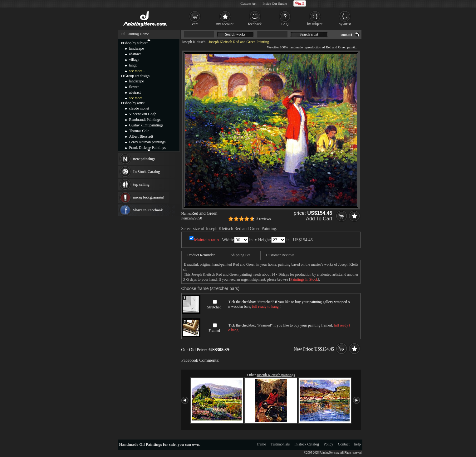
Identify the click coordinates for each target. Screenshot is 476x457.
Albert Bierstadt (141, 136)
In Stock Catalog (147, 172)
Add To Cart (319, 219)
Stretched (214, 307)
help (358, 444)
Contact (344, 444)
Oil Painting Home (135, 34)
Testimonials (280, 444)
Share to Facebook (148, 210)
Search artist (309, 34)
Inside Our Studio (275, 3)
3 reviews (263, 219)
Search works (235, 34)
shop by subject (136, 43)
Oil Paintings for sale (157, 444)
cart (195, 24)
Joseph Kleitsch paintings (276, 375)
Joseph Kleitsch (194, 42)
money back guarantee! (149, 197)
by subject (315, 24)
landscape (137, 48)
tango (133, 65)
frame (262, 444)
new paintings (144, 159)
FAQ (285, 24)
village (134, 60)
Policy (329, 444)
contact (346, 35)
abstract (135, 54)
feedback (255, 24)
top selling (141, 184)
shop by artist (135, 103)
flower (134, 87)
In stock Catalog (307, 444)
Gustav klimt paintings (146, 125)
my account (225, 24)
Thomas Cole (139, 131)
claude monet (139, 108)
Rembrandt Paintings (145, 120)
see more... (137, 71)
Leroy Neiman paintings (147, 142)
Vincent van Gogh (143, 114)
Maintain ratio (207, 240)
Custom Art (248, 3)
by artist (345, 24)
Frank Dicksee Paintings (147, 148)
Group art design (137, 76)
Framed (214, 331)
